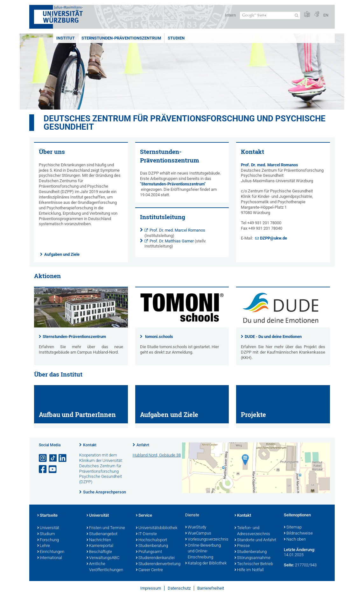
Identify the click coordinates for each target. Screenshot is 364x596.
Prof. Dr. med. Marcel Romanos (177, 230)
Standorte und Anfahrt (255, 540)
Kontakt (90, 445)
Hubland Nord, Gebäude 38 (157, 455)
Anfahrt (143, 445)
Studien (176, 38)
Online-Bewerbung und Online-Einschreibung (203, 552)
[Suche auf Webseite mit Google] (270, 15)
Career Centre (149, 570)
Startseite (47, 516)
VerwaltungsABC (103, 558)
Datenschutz (179, 588)
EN (326, 15)
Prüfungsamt (149, 552)
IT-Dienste (146, 534)
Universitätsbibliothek (157, 528)
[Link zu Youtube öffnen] (53, 469)
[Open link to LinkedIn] (63, 458)
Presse (242, 546)
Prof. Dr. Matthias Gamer (172, 241)
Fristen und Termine (106, 528)
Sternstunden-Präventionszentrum (121, 38)
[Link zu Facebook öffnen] (43, 469)
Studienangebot (102, 534)
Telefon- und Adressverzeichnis (252, 531)
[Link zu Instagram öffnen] (43, 458)
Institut (66, 38)
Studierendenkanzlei (155, 558)
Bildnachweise (298, 534)
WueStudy (196, 528)
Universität (48, 528)
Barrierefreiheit (211, 588)
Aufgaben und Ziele (62, 254)
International (50, 558)
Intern (230, 15)
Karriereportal (100, 546)
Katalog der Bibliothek (206, 564)
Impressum (151, 588)
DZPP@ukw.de (273, 238)
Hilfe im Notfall (249, 570)
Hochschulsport (151, 540)
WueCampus (198, 534)
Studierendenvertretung (157, 564)
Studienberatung (152, 546)
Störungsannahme (252, 558)
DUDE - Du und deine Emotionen (273, 337)
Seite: (289, 565)
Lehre (44, 546)
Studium (46, 534)
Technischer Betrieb (254, 564)
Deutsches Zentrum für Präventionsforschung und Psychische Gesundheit (185, 123)
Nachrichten (99, 540)
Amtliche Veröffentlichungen (105, 567)
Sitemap (293, 528)
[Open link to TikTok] (53, 458)
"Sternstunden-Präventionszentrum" (173, 184)
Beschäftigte (99, 552)
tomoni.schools (159, 337)
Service (144, 516)
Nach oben (295, 540)
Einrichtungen (51, 552)
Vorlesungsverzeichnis (207, 540)
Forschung (48, 540)
